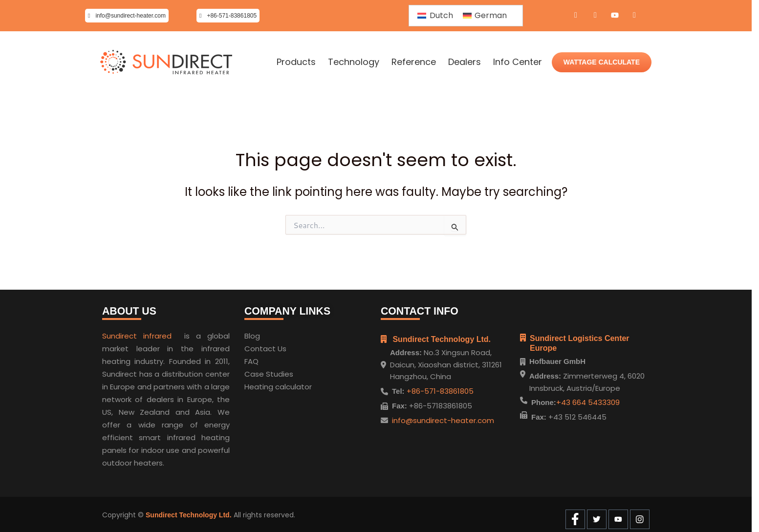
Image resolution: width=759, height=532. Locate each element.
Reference (414, 62)
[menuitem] (435, 16)
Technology (354, 62)
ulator (301, 385)
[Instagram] (634, 16)
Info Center (518, 62)
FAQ (251, 359)
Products (296, 62)
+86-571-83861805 (439, 389)
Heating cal (265, 385)
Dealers (465, 62)
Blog (252, 334)
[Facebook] (576, 16)
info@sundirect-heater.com (443, 418)
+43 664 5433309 (588, 402)
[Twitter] (595, 16)
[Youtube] (615, 16)
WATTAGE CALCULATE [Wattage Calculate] (602, 62)
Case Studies (269, 372)
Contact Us (265, 347)
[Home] (166, 62)
